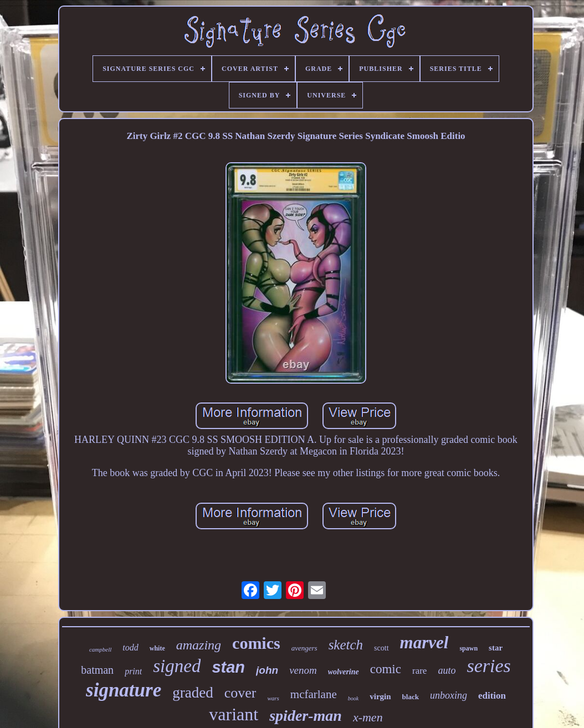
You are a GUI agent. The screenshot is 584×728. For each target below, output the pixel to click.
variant (234, 714)
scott (381, 648)
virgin (380, 696)
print (133, 671)
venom (303, 670)
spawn (468, 648)
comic (386, 669)
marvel (424, 642)
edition (492, 696)
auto (447, 670)
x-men (368, 717)
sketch (346, 645)
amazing (199, 645)
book (353, 698)
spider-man (306, 716)
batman (97, 670)
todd (130, 647)
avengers (304, 648)
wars (273, 698)
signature (124, 690)
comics (256, 643)
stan (228, 667)
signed (177, 666)
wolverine (344, 672)
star (496, 648)
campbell (100, 649)
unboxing (449, 695)
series (488, 666)
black (411, 697)
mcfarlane (314, 694)
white (157, 648)
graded (193, 693)
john (267, 670)
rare (419, 671)
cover (240, 693)
